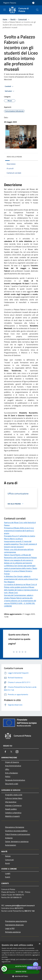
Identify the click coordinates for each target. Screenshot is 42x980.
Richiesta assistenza (13, 932)
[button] (21, 976)
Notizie (8, 856)
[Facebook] (5, 752)
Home (5, 19)
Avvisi (7, 863)
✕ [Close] (39, 968)
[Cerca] (37, 10)
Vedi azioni (10, 91)
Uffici (7, 769)
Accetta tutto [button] (21, 966)
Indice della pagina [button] (14, 157)
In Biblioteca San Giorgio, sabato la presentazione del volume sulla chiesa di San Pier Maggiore (21, 579)
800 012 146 (30, 911)
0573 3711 (19, 908)
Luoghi (8, 873)
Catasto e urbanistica (13, 813)
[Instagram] (17, 752)
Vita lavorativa (11, 802)
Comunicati (23, 19)
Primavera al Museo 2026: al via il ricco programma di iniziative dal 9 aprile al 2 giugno (19, 531)
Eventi (8, 877)
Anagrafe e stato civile (14, 795)
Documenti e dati (12, 784)
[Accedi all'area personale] (33, 3)
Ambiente (9, 838)
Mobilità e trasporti (12, 816)
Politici (8, 776)
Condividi (9, 86)
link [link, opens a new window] (9, 962)
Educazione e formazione (15, 827)
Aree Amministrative (13, 766)
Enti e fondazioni (12, 773)
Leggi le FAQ (10, 928)
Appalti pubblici (11, 809)
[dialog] (21, 961)
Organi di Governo (12, 762)
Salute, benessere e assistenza (17, 841)
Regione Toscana (10, 3)
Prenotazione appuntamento (16, 921)
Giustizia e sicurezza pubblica (16, 831)
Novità (13, 19)
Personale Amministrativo (15, 780)
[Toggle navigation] (4, 10)
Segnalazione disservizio (14, 925)
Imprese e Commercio (13, 805)
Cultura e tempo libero (14, 798)
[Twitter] (11, 752)
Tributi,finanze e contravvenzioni (18, 834)
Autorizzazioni (11, 845)
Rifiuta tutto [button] (21, 972)
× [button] (39, 944)
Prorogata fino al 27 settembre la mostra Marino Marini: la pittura (20, 537)
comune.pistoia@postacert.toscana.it (20, 905)
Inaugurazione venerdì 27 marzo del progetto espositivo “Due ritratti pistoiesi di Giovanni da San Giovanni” (20, 544)
